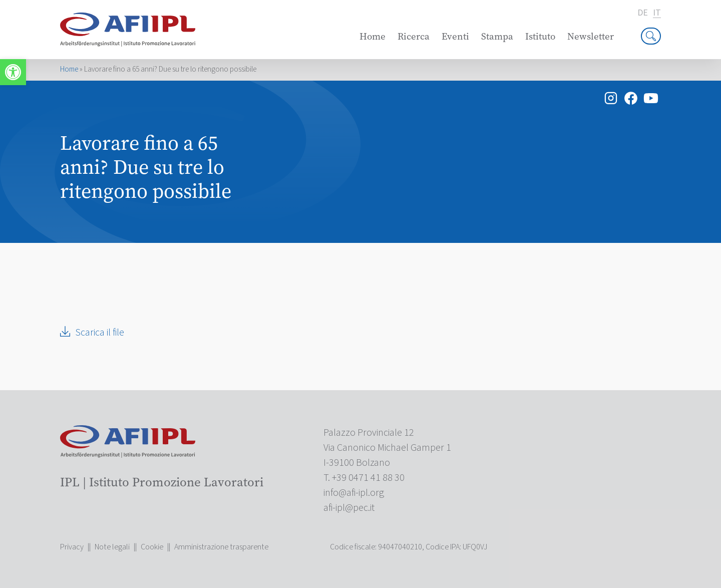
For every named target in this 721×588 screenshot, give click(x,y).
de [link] (643, 13)
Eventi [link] (455, 36)
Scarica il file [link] (100, 333)
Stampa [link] (497, 36)
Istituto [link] (540, 36)
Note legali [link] (112, 547)
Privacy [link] (72, 547)
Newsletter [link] (591, 36)
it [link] (657, 13)
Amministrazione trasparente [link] (221, 547)
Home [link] (373, 36)
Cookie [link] (152, 547)
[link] (13, 72)
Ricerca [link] (414, 36)
